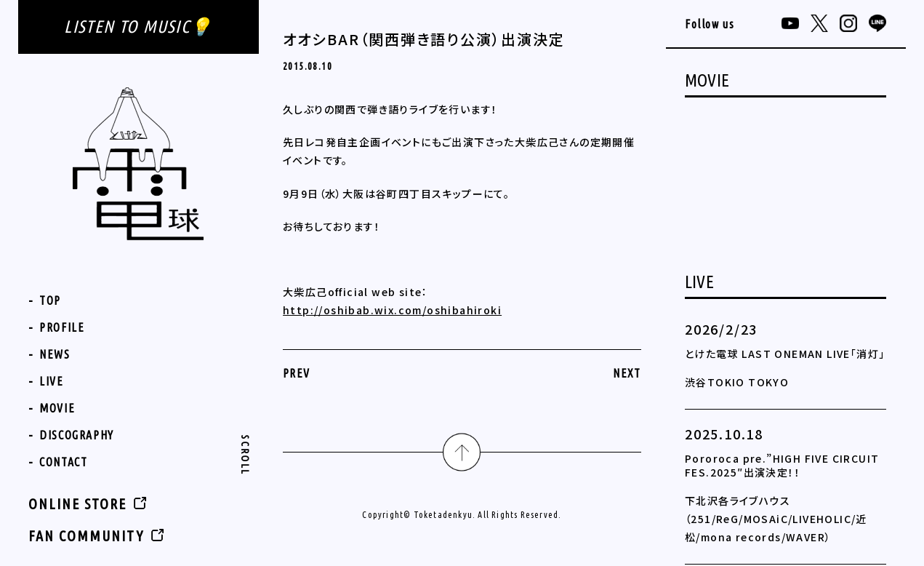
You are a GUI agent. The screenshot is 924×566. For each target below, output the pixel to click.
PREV (297, 373)
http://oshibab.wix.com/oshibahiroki (392, 310)
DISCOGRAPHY (77, 435)
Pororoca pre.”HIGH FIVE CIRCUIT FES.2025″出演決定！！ (782, 466)
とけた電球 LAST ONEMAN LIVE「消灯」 (785, 354)
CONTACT (63, 462)
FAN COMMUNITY (86, 536)
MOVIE (57, 408)
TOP (50, 300)
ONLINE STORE (77, 504)
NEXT (627, 373)
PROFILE (62, 327)
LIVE (51, 381)
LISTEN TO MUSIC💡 (138, 27)
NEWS (55, 354)
